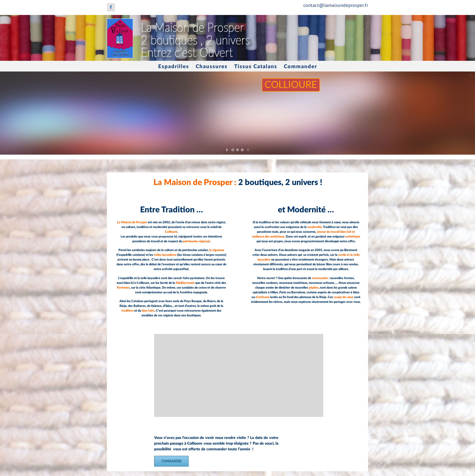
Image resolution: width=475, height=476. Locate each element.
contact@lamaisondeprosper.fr (336, 5)
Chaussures (212, 67)
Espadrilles (174, 67)
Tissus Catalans (256, 67)
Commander (300, 67)
